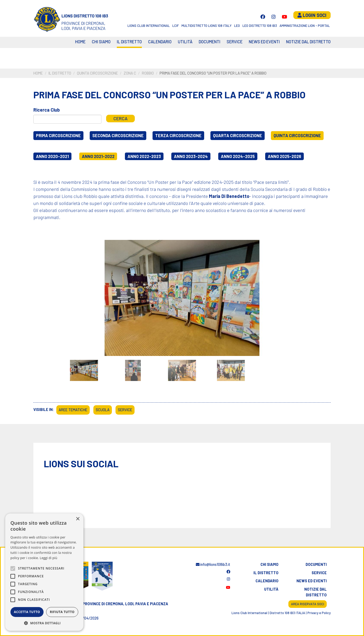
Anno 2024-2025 (238, 156)
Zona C (130, 73)
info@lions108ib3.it (213, 564)
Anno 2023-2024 (191, 156)
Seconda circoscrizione (118, 135)
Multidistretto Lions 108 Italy (207, 26)
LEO (237, 26)
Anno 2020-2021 (52, 156)
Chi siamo (101, 42)
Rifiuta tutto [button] (62, 612)
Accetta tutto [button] (27, 612)
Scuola (103, 410)
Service (235, 42)
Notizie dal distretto (316, 592)
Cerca (120, 118)
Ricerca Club (47, 110)
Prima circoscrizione (58, 135)
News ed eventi (264, 42)
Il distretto (129, 42)
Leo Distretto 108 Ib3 (260, 26)
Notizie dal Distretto (308, 42)
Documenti (210, 42)
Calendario (267, 581)
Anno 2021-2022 (98, 156)
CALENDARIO (160, 42)
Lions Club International (149, 26)
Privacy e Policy (319, 613)
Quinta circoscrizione (97, 73)
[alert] (44, 572)
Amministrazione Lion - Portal (305, 26)
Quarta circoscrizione (238, 135)
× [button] (78, 519)
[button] (44, 623)
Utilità (185, 42)
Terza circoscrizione (178, 135)
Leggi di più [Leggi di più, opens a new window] (49, 558)
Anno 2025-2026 (284, 156)
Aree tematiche (73, 410)
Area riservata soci (308, 604)
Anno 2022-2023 (144, 156)
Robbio (148, 73)
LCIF (176, 26)
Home (80, 42)
